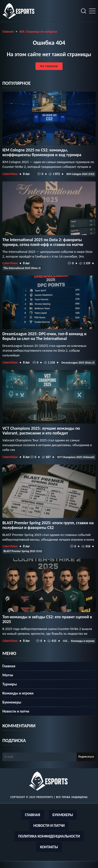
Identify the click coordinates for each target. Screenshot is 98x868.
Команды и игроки (83, 641)
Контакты (49, 847)
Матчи (8, 675)
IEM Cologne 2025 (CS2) (80, 174)
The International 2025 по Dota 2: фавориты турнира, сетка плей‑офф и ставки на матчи (43, 242)
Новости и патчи (16, 711)
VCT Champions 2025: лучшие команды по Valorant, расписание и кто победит (41, 431)
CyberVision (10, 174)
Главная (9, 666)
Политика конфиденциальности (49, 836)
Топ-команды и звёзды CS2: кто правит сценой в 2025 (47, 619)
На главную (49, 66)
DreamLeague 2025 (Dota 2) (78, 363)
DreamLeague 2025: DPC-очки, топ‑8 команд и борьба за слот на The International (44, 336)
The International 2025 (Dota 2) (22, 268)
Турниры (10, 684)
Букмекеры (12, 702)
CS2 (65, 641)
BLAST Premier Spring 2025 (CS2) (23, 551)
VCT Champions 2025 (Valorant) (76, 457)
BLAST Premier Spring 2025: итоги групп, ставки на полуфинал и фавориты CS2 (48, 525)
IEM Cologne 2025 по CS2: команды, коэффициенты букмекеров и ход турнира (42, 152)
